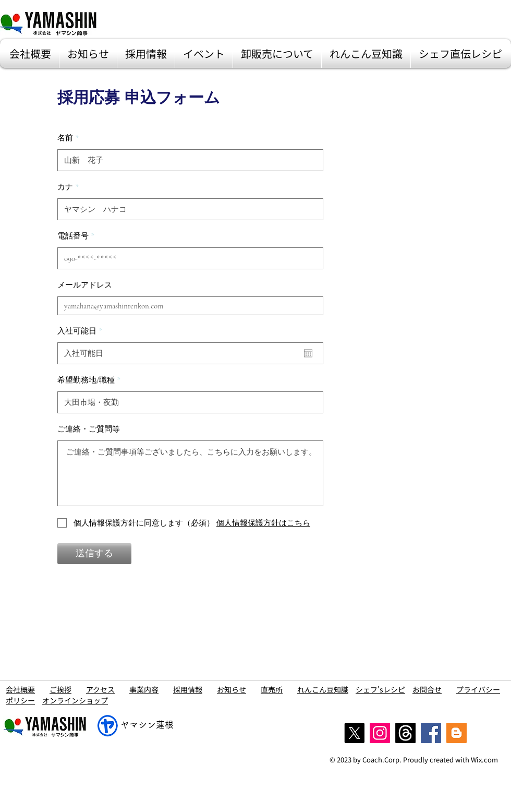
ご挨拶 (60, 689)
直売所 (272, 689)
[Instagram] (380, 733)
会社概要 (20, 689)
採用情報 (188, 689)
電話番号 (73, 236)
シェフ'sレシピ (380, 689)
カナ (65, 187)
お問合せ (427, 689)
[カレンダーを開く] (308, 353)
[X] (354, 733)
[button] (30, 53)
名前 (65, 138)
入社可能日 (82, 331)
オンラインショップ (75, 700)
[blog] (457, 733)
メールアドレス (85, 285)
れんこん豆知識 (323, 689)
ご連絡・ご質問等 (89, 429)
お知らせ (232, 689)
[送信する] (94, 554)
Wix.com (484, 760)
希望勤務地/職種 (86, 380)
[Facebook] (431, 733)
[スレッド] (405, 733)
